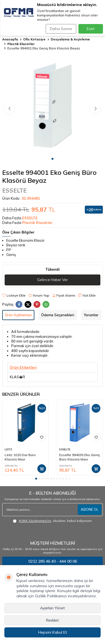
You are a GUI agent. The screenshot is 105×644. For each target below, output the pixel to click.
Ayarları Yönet (52, 608)
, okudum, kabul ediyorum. (53, 521)
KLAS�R (17, 377)
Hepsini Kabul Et (53, 632)
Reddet (52, 620)
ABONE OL (90, 509)
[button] (52, 159)
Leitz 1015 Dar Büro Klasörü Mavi (20, 457)
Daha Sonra (61, 29)
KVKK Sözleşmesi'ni (35, 521)
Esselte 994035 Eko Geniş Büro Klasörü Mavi (79, 457)
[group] (52, 105)
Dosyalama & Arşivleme (70, 39)
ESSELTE (14, 190)
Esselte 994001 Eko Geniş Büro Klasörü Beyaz (44, 48)
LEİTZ (8, 449)
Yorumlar (91, 315)
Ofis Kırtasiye (34, 39)
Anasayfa (10, 39)
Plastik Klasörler (21, 44)
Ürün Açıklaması (18, 315)
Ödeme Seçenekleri (58, 315)
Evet (91, 29)
